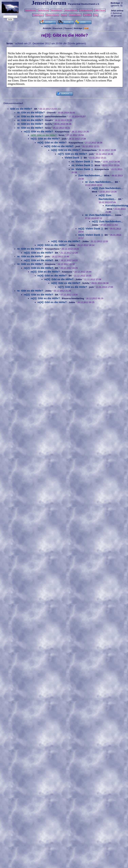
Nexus (64, 15)
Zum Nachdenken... (90, 175)
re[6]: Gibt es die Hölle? (66, 150)
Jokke (118, 215)
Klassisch (57, 28)
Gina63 (49, 120)
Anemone (50, 264)
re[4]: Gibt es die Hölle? (52, 142)
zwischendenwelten (56, 116)
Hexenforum (57, 10)
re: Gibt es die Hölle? (30, 116)
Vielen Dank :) (73, 158)
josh (64, 139)
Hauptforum (31, 10)
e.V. (97, 4)
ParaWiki (87, 15)
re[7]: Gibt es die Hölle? (72, 154)
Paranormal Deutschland (82, 4)
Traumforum (38, 15)
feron (10, 43)
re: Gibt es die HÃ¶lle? (31, 112)
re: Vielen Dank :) (82, 161)
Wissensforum (52, 15)
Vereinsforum (75, 15)
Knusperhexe (62, 132)
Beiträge (78, 28)
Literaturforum (86, 10)
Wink (97, 165)
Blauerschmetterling (73, 298)
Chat (96, 15)
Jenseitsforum (71, 10)
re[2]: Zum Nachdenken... (107, 188)
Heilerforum (43, 10)
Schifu (49, 124)
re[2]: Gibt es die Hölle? (38, 131)
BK (36, 109)
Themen (68, 28)
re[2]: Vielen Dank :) (90, 228)
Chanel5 (51, 113)
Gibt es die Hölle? (21, 109)
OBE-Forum (100, 10)
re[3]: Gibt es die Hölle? (45, 139)
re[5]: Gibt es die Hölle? (59, 146)
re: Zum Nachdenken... (99, 182)
